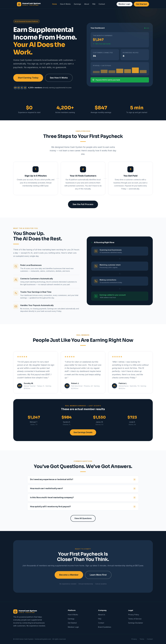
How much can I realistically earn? (83, 489)
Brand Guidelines (105, 627)
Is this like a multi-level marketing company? (83, 498)
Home (55, 4)
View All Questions (83, 518)
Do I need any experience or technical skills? (83, 479)
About (87, 4)
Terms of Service (135, 619)
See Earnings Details (83, 432)
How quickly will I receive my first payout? (83, 507)
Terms (142, 639)
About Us (102, 615)
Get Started (141, 4)
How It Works (65, 4)
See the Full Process (83, 204)
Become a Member (69, 575)
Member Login (124, 4)
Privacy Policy (134, 615)
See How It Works (59, 78)
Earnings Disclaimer (136, 623)
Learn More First (98, 575)
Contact (102, 4)
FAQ (94, 4)
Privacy (134, 639)
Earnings (77, 4)
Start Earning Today (28, 78)
